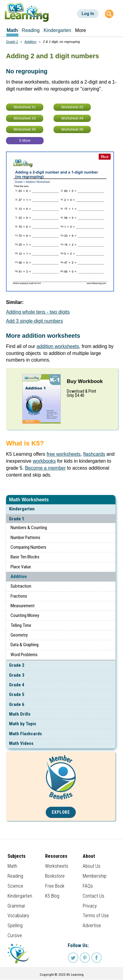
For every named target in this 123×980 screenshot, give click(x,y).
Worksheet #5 (25, 129)
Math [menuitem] (12, 30)
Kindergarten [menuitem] (57, 30)
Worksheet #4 (72, 118)
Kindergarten (22, 509)
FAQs (88, 886)
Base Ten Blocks (25, 557)
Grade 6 (17, 704)
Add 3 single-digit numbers (34, 321)
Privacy (90, 906)
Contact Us (94, 896)
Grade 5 (17, 694)
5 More (25, 141)
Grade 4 (17, 685)
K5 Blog (52, 896)
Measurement (23, 606)
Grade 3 (17, 675)
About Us (92, 866)
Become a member (45, 468)
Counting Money (25, 615)
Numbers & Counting (29, 528)
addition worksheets (58, 346)
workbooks (44, 461)
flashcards (94, 454)
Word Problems (24, 655)
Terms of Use (96, 916)
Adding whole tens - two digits (38, 312)
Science (15, 886)
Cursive (15, 935)
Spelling (15, 926)
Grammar (16, 906)
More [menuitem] (81, 30)
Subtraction (21, 586)
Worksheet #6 (72, 129)
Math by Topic (23, 724)
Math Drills (20, 714)
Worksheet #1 (25, 107)
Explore (61, 812)
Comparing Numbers (28, 547)
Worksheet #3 (25, 118)
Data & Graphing (25, 645)
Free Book (55, 886)
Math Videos (21, 743)
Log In (88, 14)
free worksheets (64, 454)
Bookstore (55, 876)
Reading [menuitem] (31, 30)
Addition (19, 576)
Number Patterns (25, 538)
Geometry (19, 635)
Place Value (21, 567)
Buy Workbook (85, 381)
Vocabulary (18, 916)
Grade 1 (17, 519)
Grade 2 (17, 665)
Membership (95, 876)
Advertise (92, 926)
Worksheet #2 (72, 107)
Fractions (19, 596)
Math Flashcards (25, 734)
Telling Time (21, 625)
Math (12, 866)
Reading (15, 876)
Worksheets (57, 866)
